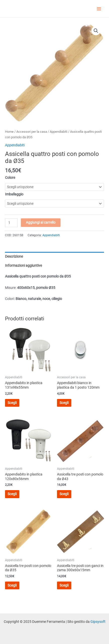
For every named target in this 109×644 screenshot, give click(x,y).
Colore (10, 178)
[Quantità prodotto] (11, 223)
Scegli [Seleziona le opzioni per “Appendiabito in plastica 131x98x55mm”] (12, 403)
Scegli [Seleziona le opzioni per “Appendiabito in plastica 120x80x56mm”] (12, 494)
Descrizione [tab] (14, 256)
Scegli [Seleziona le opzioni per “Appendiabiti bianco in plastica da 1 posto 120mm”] (64, 403)
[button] (96, 31)
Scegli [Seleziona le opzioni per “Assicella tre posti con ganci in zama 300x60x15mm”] (64, 585)
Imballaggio (14, 194)
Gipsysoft (98, 622)
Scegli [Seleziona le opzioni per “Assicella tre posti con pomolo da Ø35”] (12, 585)
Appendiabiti (59, 132)
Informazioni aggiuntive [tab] (23, 265)
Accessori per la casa (32, 132)
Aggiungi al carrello (41, 222)
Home (9, 132)
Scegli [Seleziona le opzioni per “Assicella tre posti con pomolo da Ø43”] (64, 494)
